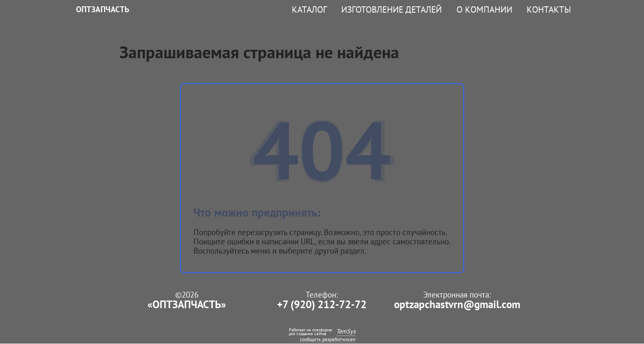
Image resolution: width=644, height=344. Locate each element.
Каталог (309, 9)
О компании (484, 9)
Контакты (549, 9)
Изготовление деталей (391, 9)
